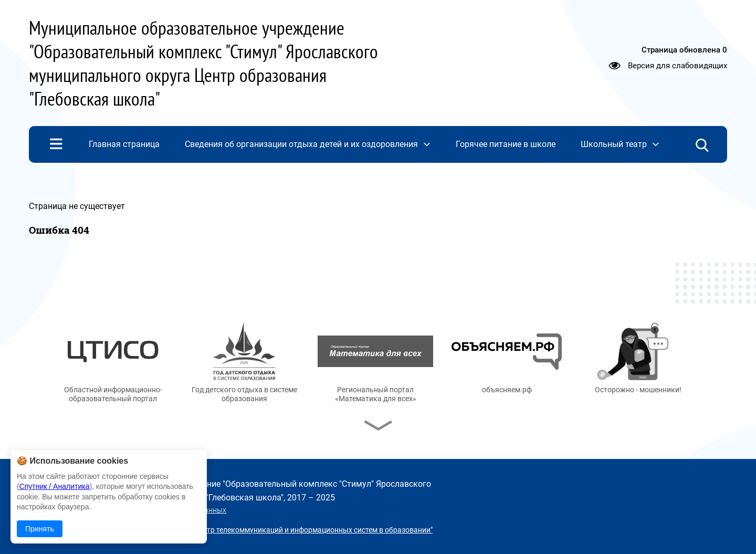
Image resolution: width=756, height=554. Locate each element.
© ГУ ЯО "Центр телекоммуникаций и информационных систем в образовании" (297, 530)
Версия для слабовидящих (678, 66)
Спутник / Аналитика (55, 486)
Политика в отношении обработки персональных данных (128, 510)
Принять (40, 529)
